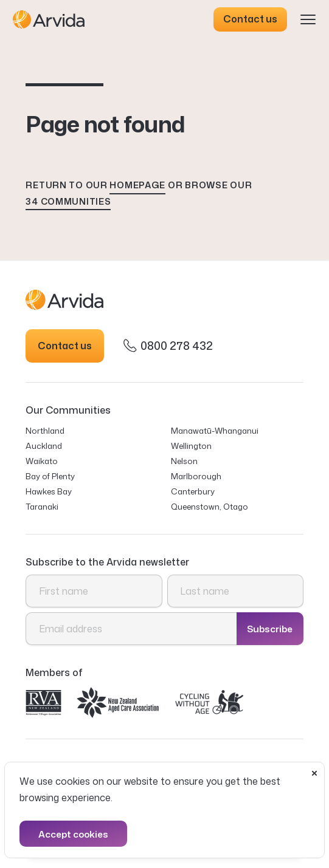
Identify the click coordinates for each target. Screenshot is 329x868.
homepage (137, 185)
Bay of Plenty (50, 476)
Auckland (44, 446)
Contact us (250, 19)
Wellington (191, 446)
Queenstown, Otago (210, 506)
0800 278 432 (168, 346)
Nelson (184, 461)
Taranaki (42, 506)
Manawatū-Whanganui (215, 430)
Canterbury (193, 491)
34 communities (68, 201)
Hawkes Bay (49, 491)
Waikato (42, 461)
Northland (45, 430)
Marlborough (196, 476)
